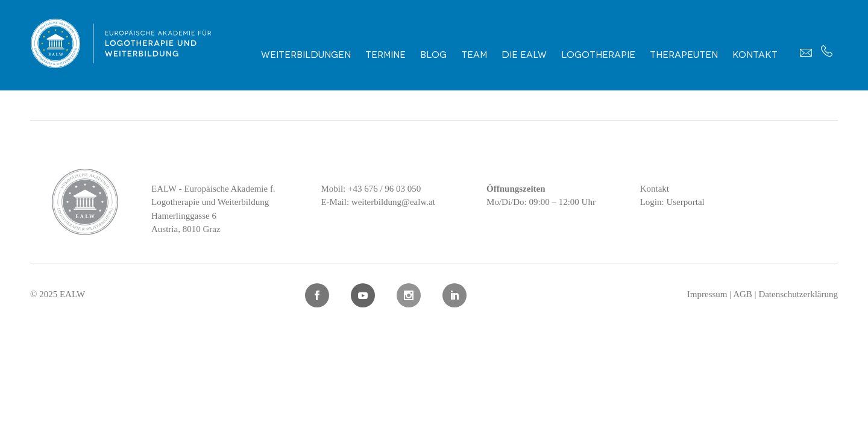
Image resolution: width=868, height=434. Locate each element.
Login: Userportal (672, 202)
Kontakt (755, 54)
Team (474, 54)
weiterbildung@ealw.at (393, 202)
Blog (433, 54)
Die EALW (524, 54)
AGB (743, 294)
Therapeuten (684, 54)
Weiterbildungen (306, 54)
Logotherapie (598, 54)
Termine (385, 54)
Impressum (707, 294)
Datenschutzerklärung (798, 294)
